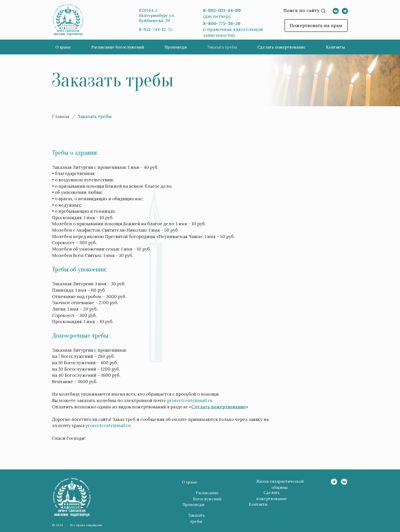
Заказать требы (222, 47)
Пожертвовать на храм (316, 25)
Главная (61, 116)
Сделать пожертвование (282, 47)
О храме (63, 47)
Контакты (335, 47)
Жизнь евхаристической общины (280, 484)
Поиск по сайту (301, 10)
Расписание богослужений (118, 47)
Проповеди (176, 47)
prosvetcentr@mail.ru (190, 400)
